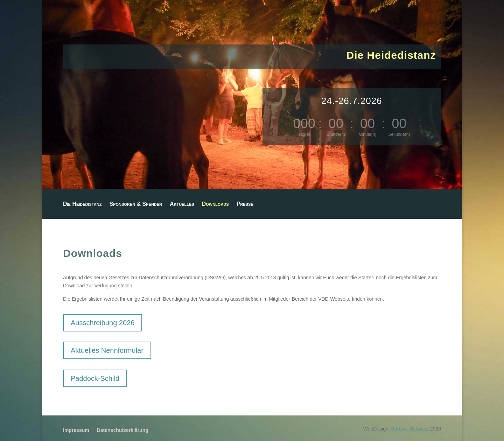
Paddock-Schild (95, 378)
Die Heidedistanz (82, 204)
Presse (245, 204)
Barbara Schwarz (410, 429)
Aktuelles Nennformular (107, 350)
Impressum (76, 430)
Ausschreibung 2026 (103, 323)
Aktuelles (182, 204)
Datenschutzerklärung (123, 430)
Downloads (215, 204)
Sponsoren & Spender (136, 204)
